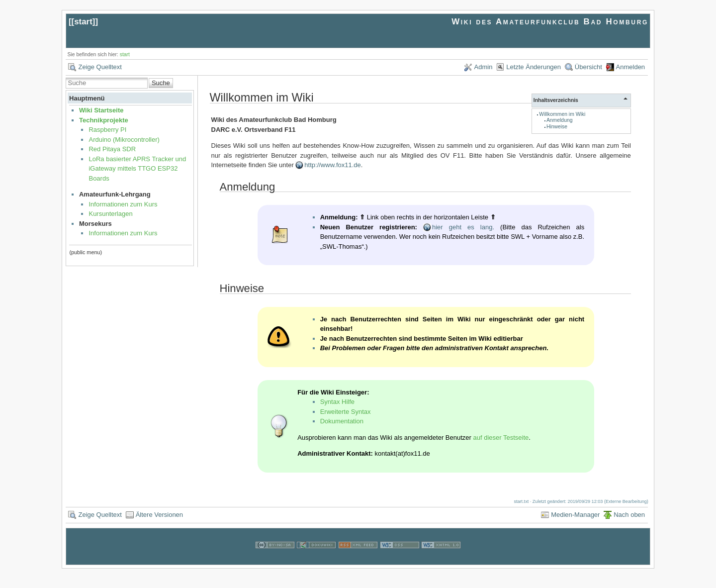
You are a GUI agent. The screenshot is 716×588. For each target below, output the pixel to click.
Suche (161, 83)
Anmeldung (560, 120)
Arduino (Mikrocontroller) (124, 140)
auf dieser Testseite (501, 438)
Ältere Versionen (159, 515)
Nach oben (629, 515)
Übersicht (588, 67)
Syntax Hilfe (337, 402)
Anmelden (631, 67)
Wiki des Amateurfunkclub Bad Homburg (550, 22)
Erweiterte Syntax (346, 412)
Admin (484, 67)
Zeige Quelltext (100, 67)
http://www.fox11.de (332, 165)
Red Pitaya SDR (112, 149)
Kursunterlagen (110, 214)
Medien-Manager (575, 515)
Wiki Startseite (101, 110)
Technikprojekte (104, 120)
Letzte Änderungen (534, 67)
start (83, 22)
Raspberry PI (107, 130)
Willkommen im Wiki (562, 114)
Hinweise (557, 127)
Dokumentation (342, 421)
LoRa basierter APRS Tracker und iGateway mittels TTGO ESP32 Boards (137, 169)
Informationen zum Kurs (123, 204)
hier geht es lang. (463, 227)
